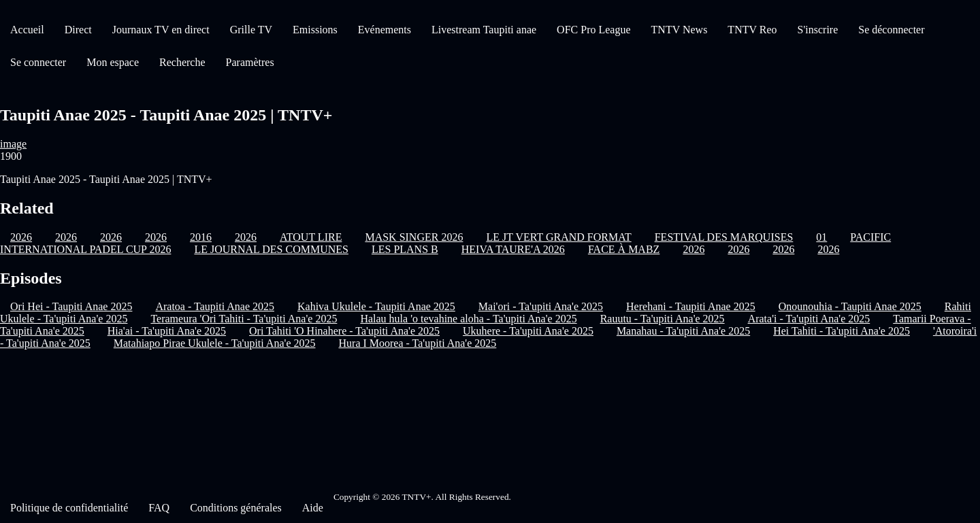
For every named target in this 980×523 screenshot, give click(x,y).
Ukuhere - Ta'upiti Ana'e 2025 (528, 331)
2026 (693, 249)
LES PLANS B (405, 249)
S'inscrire (818, 30)
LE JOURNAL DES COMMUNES (271, 249)
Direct (78, 30)
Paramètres (250, 62)
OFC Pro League (593, 30)
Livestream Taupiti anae (484, 30)
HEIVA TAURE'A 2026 (513, 249)
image (13, 144)
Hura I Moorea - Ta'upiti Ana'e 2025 (418, 343)
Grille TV (251, 30)
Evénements (385, 30)
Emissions (315, 30)
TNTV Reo (752, 30)
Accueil (27, 30)
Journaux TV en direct (161, 30)
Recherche (182, 62)
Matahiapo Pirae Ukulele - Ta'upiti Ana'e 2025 (215, 343)
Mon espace (113, 62)
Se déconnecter (891, 30)
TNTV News (680, 30)
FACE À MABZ (624, 249)
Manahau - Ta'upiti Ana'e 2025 (683, 331)
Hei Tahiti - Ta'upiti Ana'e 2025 (842, 331)
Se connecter (38, 62)
